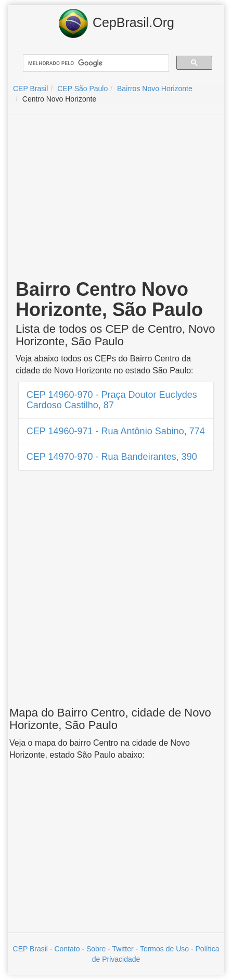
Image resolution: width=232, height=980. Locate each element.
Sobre (96, 949)
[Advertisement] (116, 198)
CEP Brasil (30, 949)
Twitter (123, 949)
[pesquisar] (95, 63)
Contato (67, 949)
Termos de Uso (164, 949)
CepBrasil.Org (116, 23)
